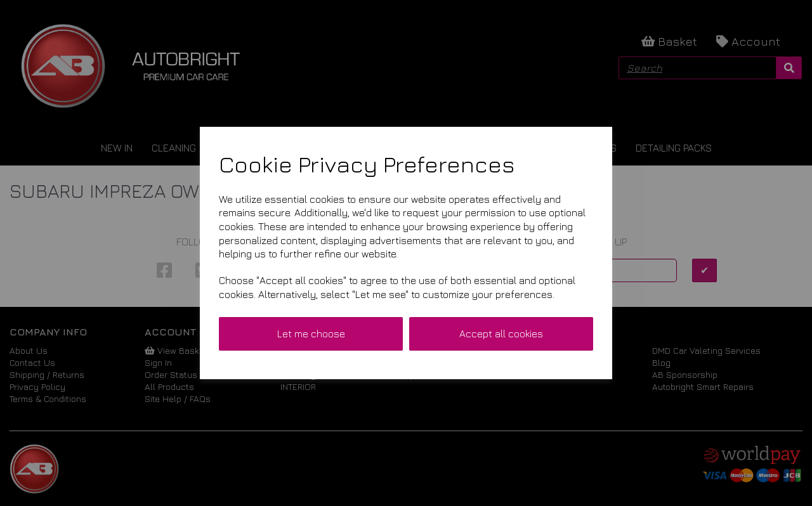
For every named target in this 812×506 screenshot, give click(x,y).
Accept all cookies (501, 334)
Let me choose (311, 334)
